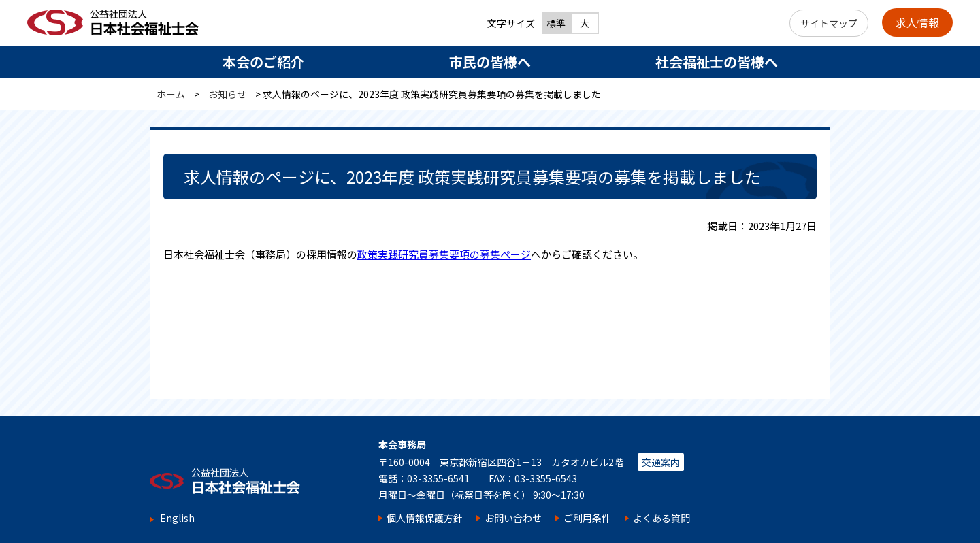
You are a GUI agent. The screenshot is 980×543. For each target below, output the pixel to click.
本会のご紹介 (263, 62)
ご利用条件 (587, 518)
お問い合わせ (513, 518)
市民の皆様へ (490, 62)
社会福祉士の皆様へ (717, 62)
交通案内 (661, 462)
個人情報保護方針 (425, 518)
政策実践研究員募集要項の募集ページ (444, 254)
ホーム (171, 94)
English (177, 518)
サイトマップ (829, 23)
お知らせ (227, 94)
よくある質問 (661, 518)
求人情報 (917, 22)
